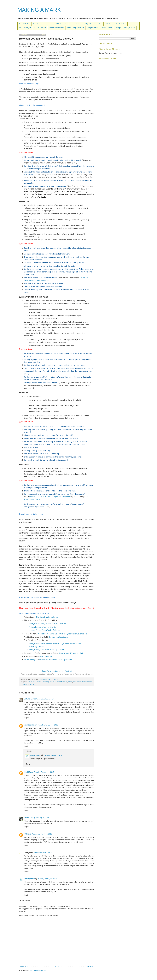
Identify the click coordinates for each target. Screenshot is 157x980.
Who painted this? (93, 28)
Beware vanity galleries (59, 637)
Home (57, 966)
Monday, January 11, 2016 (47, 879)
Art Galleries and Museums (58, 682)
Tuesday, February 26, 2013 (39, 818)
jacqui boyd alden (31, 725)
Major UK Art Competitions (94, 24)
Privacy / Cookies (130, 28)
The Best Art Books (40, 28)
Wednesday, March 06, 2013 (42, 834)
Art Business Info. (61, 24)
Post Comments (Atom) (38, 971)
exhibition (76, 682)
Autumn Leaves (30, 699)
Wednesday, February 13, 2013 (47, 699)
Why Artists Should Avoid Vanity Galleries (56, 659)
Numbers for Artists (76, 24)
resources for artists (27, 684)
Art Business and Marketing (40, 682)
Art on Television (48, 24)
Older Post (90, 966)
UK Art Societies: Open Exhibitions (116, 24)
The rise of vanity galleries (47, 617)
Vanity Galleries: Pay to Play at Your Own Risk (47, 624)
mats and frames (86, 682)
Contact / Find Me (25, 24)
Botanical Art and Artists (57, 28)
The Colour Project (25, 28)
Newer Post (24, 966)
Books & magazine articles (76, 28)
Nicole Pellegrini (31, 659)
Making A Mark (35, 755)
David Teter (29, 772)
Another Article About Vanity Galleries (44, 630)
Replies (30, 751)
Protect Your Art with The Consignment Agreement (50, 497)
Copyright (118, 28)
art (29, 682)
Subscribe (36, 24)
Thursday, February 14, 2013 (48, 725)
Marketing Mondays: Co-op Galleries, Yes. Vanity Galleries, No (63, 634)
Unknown (28, 834)
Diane (26, 818)
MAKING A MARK (39, 10)
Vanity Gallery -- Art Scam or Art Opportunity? (48, 650)
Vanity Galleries (46, 656)
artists (70, 682)
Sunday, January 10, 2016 (43, 853)
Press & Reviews (107, 28)
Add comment (25, 900)
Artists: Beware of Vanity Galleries (43, 627)
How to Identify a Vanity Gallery (72, 653)
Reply (26, 718)
